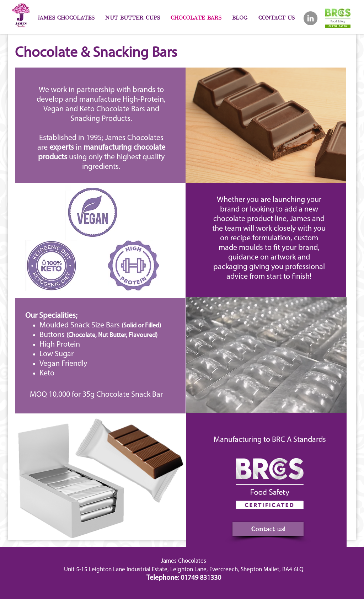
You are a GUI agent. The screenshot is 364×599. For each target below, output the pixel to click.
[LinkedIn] (311, 18)
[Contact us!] (268, 529)
